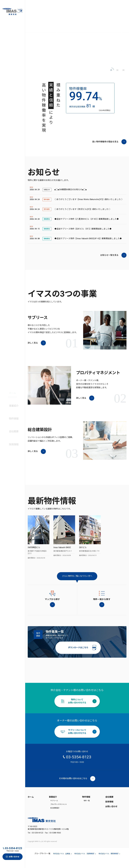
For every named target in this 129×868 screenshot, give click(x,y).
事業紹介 (53, 806)
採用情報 (109, 811)
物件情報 (86, 806)
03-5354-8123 (13, 848)
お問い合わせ (14, 857)
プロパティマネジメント (59, 813)
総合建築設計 (55, 817)
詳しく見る (33, 343)
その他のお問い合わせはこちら (73, 787)
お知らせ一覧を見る (109, 256)
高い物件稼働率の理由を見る (105, 142)
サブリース (54, 810)
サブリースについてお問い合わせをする (77, 740)
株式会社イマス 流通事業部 (84, 862)
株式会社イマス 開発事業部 (108, 862)
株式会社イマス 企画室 (62, 862)
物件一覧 (87, 810)
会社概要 (12, 424)
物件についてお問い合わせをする (77, 710)
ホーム (11, 398)
